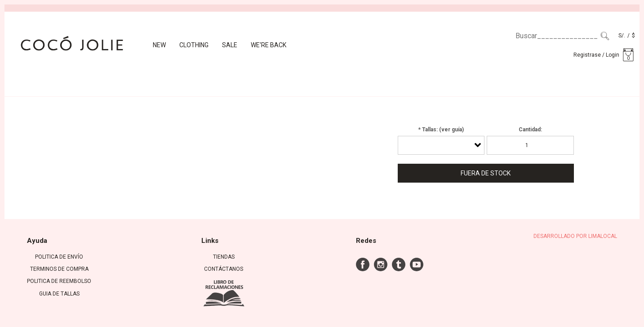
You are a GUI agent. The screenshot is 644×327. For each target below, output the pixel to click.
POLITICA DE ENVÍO (59, 257)
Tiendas (224, 257)
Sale (230, 45)
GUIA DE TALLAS (59, 294)
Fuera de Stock (486, 173)
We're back (269, 45)
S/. (622, 36)
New (159, 45)
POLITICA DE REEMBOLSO (59, 281)
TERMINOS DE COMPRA (59, 269)
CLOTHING (194, 45)
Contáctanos (224, 269)
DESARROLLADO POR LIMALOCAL (575, 236)
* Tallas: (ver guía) (441, 130)
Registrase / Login (596, 55)
